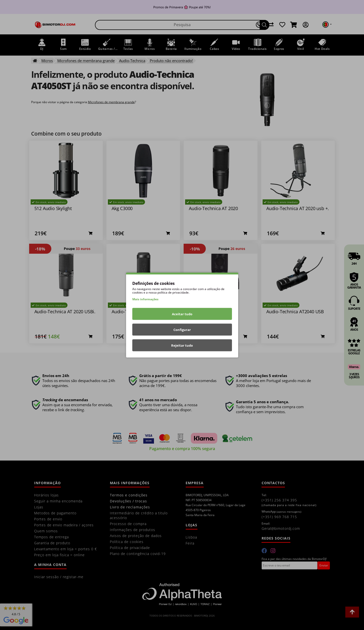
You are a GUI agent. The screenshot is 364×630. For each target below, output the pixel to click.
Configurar (182, 330)
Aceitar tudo (182, 314)
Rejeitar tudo (182, 345)
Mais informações (145, 299)
